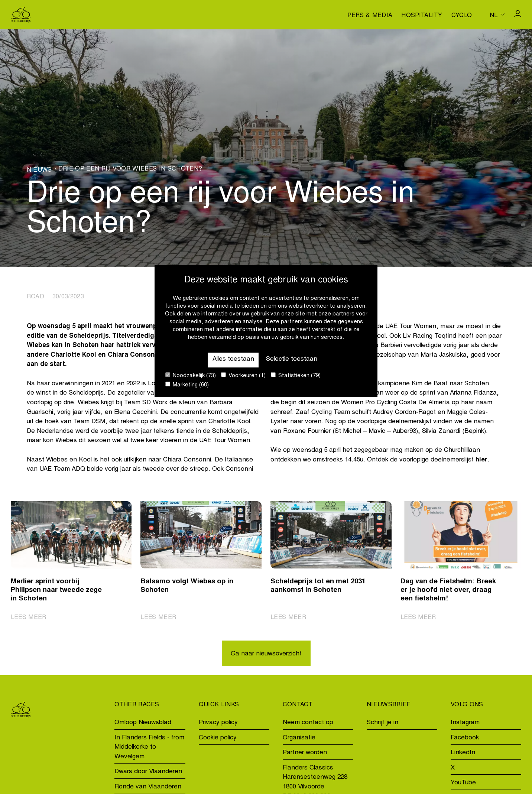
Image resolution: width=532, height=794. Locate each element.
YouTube (463, 783)
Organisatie (299, 738)
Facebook (465, 738)
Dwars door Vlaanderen (148, 772)
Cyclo (462, 16)
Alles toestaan (233, 359)
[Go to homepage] (21, 15)
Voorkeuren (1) (243, 375)
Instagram (465, 723)
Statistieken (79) (296, 375)
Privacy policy (218, 723)
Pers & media (370, 16)
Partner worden (305, 753)
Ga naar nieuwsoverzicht (266, 654)
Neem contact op (308, 723)
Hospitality (422, 16)
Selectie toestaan (292, 359)
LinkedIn (463, 753)
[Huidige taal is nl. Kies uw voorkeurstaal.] (497, 14)
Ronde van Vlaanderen (148, 787)
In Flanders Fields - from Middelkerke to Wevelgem (149, 748)
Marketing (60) (187, 385)
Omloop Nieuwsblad (143, 723)
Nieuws (40, 170)
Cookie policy (218, 738)
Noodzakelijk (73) (191, 375)
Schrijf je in (382, 723)
